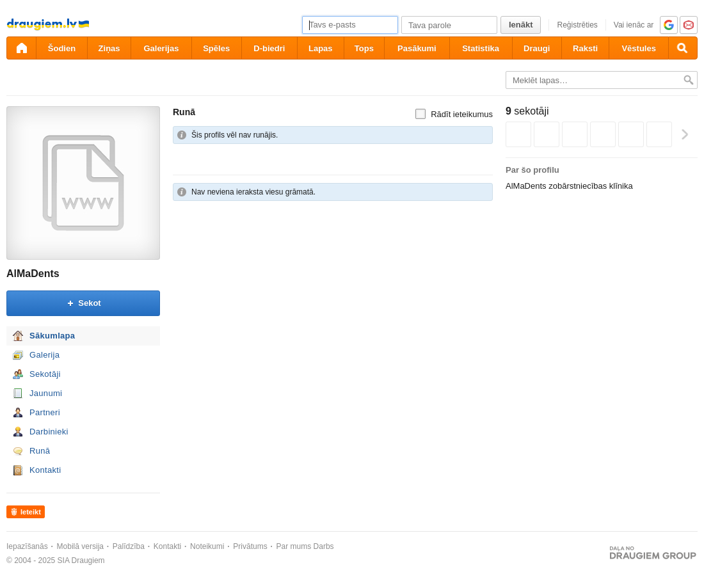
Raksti (585, 48)
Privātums (250, 546)
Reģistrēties (577, 25)
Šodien (62, 48)
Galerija (44, 355)
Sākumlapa (52, 336)
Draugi (537, 48)
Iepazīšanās (27, 546)
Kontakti (45, 470)
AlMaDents (33, 274)
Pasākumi (417, 48)
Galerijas (161, 48)
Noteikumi (207, 546)
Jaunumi (46, 393)
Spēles (216, 48)
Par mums (294, 546)
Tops (364, 48)
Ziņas (109, 48)
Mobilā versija (80, 546)
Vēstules (638, 48)
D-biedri (269, 48)
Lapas (321, 48)
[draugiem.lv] (21, 48)
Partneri (45, 412)
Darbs (324, 546)
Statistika (481, 48)
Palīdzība (129, 546)
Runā (40, 451)
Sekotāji (45, 374)
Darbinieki (49, 432)
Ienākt (521, 25)
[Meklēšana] (683, 48)
